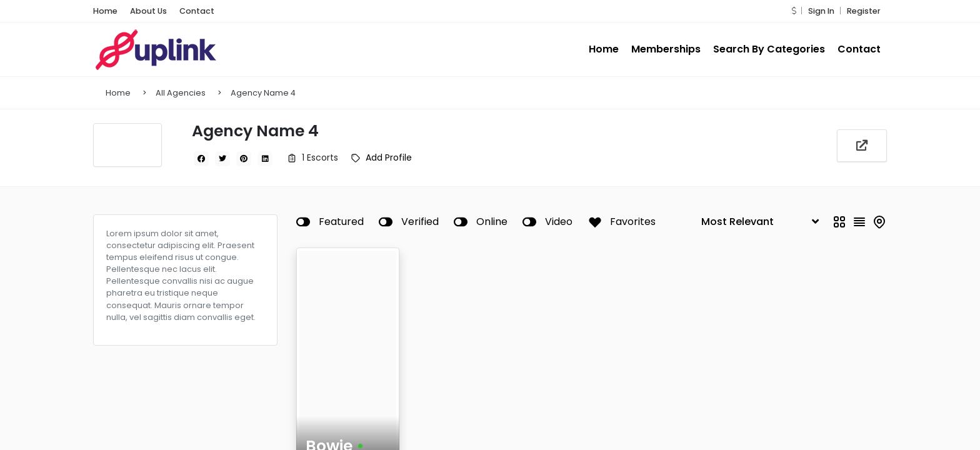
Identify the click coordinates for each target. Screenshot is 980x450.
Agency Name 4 (263, 93)
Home (105, 11)
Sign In (821, 11)
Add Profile (389, 157)
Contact (197, 11)
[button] (794, 11)
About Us (148, 11)
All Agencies (181, 93)
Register (864, 11)
